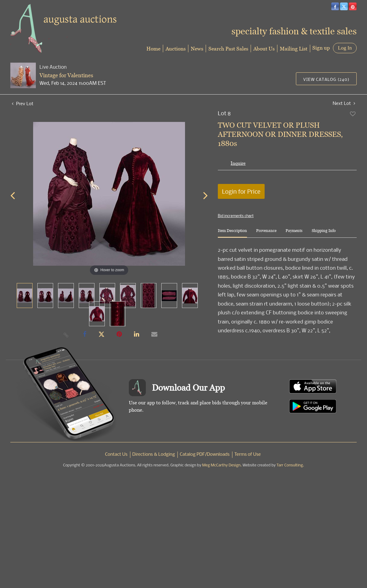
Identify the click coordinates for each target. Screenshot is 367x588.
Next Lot (344, 103)
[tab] (232, 233)
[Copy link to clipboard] (66, 335)
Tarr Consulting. (290, 465)
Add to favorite (353, 114)
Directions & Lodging (154, 455)
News (197, 48)
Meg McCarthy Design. (222, 465)
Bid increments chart (236, 216)
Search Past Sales (228, 48)
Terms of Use (248, 455)
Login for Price (241, 191)
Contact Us (116, 455)
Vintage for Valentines (66, 75)
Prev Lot (23, 103)
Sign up (321, 48)
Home (153, 48)
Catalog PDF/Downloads (205, 455)
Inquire (238, 163)
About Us (264, 48)
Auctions (176, 48)
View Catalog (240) (326, 79)
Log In (345, 48)
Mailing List (294, 48)
